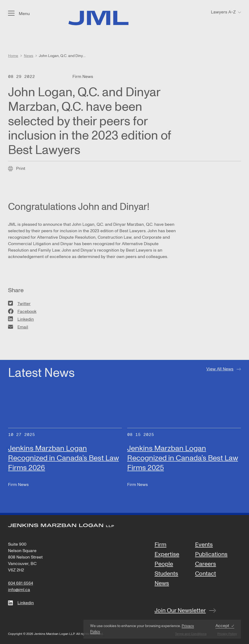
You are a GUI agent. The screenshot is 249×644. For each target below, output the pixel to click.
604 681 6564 (21, 583)
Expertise (167, 554)
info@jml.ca (19, 590)
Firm (160, 545)
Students (166, 574)
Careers (206, 564)
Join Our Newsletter (180, 610)
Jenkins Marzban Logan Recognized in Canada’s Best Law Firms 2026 (63, 458)
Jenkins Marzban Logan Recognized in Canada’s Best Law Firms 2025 (183, 458)
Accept (222, 626)
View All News (220, 369)
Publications (211, 554)
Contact (206, 574)
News (162, 584)
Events (204, 545)
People (164, 564)
